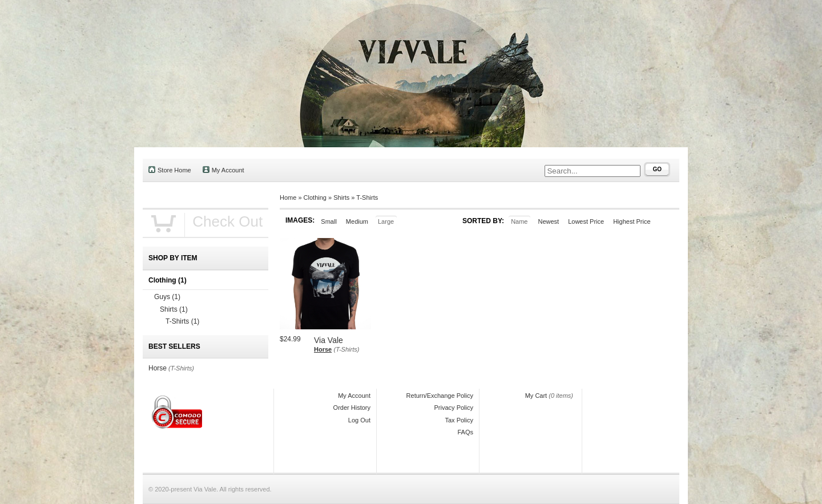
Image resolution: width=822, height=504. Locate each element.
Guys (167, 297)
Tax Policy (459, 420)
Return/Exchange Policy (440, 396)
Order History (352, 408)
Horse (323, 349)
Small (329, 221)
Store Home (170, 170)
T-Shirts (367, 197)
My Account (223, 170)
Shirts (341, 197)
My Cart (536, 396)
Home (288, 197)
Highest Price (632, 221)
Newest (548, 221)
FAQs (465, 432)
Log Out (359, 420)
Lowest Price (586, 221)
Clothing (315, 197)
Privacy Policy (454, 408)
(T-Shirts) (347, 349)
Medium (357, 221)
